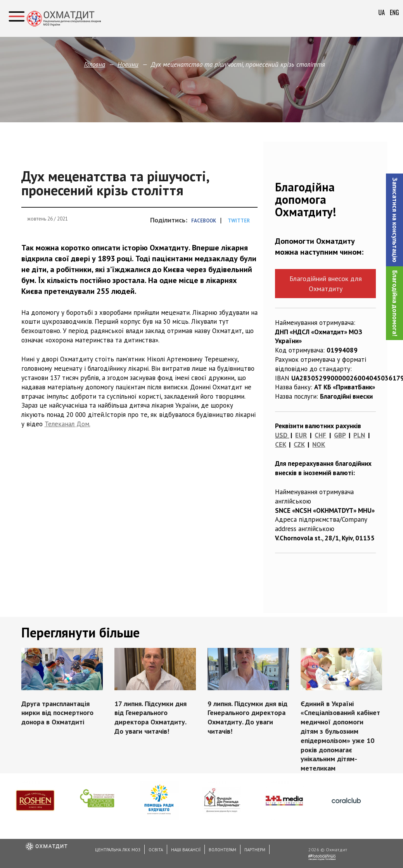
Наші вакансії (186, 850)
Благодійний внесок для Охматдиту (326, 283)
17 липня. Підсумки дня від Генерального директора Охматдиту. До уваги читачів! (150, 717)
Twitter (239, 221)
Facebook (204, 221)
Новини (128, 64)
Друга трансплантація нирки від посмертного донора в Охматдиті (57, 713)
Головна (95, 64)
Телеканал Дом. (67, 424)
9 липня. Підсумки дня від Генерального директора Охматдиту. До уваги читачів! (247, 717)
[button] (394, 220)
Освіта (156, 850)
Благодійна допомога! (395, 303)
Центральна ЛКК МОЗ (118, 850)
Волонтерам (222, 850)
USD (281, 435)
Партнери (255, 850)
